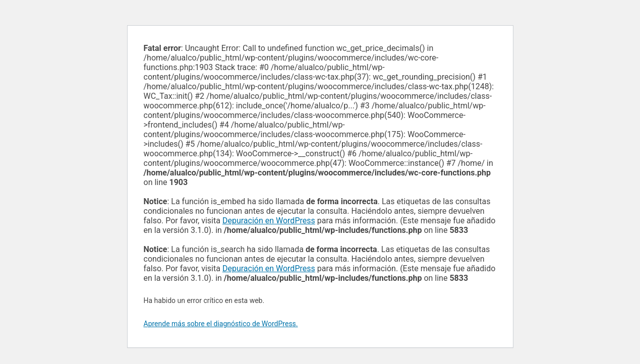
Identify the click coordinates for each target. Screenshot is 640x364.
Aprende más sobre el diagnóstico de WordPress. (221, 324)
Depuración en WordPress (269, 221)
